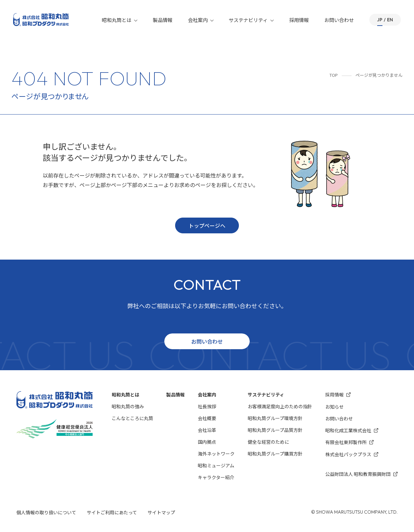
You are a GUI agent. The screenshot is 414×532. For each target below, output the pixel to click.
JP (380, 20)
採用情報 (299, 20)
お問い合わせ (339, 20)
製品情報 (163, 20)
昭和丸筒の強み (128, 406)
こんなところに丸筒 (132, 418)
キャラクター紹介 (216, 477)
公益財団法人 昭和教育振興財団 (361, 474)
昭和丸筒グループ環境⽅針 (275, 418)
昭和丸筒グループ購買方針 (275, 454)
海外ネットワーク (216, 454)
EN (390, 20)
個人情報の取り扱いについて (46, 512)
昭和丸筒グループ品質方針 (275, 430)
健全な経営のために (268, 442)
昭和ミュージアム (216, 465)
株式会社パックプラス (352, 454)
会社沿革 (207, 430)
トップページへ (207, 225)
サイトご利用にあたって (112, 512)
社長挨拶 (207, 406)
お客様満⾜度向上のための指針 (280, 406)
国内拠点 (207, 442)
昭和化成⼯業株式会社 (352, 430)
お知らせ (334, 407)
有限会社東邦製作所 (349, 442)
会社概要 (207, 418)
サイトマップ (161, 512)
